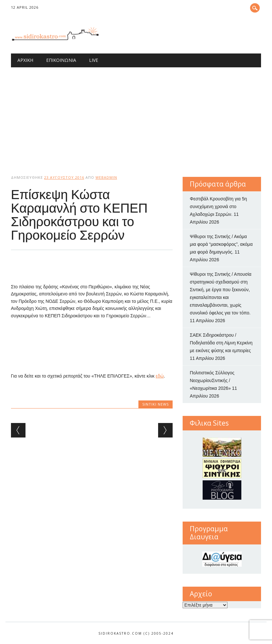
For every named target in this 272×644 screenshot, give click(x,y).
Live (94, 60)
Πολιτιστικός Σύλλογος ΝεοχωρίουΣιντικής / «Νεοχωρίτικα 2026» (212, 380)
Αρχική (25, 60)
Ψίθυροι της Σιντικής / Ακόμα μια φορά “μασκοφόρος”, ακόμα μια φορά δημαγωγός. (221, 244)
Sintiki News (156, 404)
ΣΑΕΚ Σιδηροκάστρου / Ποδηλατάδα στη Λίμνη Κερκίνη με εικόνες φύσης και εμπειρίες (221, 343)
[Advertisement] (136, 116)
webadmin (106, 177)
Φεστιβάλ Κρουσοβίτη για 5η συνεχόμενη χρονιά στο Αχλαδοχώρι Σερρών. (218, 207)
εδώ (160, 376)
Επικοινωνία (61, 60)
